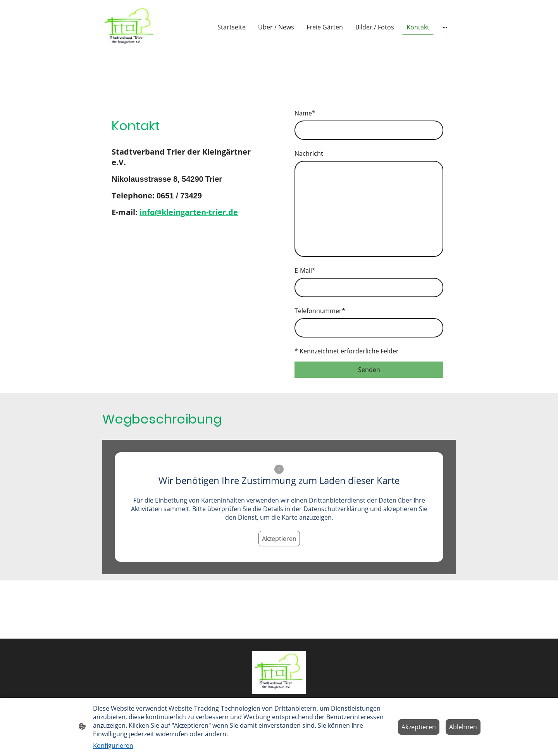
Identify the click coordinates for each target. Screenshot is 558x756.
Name (305, 113)
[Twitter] (150, 246)
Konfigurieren (113, 746)
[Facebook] (119, 246)
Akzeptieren (279, 539)
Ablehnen (463, 727)
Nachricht (309, 153)
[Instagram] (135, 246)
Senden (369, 370)
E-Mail (305, 270)
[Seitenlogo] (129, 27)
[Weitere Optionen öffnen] (445, 27)
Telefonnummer (320, 311)
